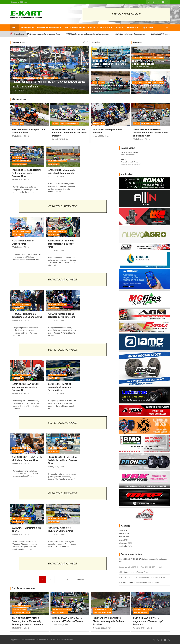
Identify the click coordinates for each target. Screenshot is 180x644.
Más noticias (19, 99)
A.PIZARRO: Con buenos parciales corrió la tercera (61, 315)
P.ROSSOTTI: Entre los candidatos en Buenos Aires (27, 315)
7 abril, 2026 (57, 625)
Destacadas (18, 42)
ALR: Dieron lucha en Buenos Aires (143, 34)
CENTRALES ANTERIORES (21, 606)
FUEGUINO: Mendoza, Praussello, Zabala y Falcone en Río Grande (110, 63)
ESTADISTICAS (133, 28)
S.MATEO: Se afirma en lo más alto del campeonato (101, 34)
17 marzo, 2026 (139, 628)
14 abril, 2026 (17, 628)
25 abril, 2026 (98, 136)
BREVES (15, 124)
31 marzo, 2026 (99, 628)
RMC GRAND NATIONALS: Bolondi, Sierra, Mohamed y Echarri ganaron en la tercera (27, 621)
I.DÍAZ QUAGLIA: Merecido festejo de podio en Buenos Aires (62, 460)
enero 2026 (124, 540)
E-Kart (27, 90)
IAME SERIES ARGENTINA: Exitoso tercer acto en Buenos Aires (47, 34)
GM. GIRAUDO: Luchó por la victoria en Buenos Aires (27, 459)
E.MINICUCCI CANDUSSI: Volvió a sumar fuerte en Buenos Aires (25, 387)
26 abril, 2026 (57, 139)
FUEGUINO (96, 58)
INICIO (15, 28)
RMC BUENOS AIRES (74, 28)
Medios (96, 42)
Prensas (137, 42)
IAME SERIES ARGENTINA (48, 28)
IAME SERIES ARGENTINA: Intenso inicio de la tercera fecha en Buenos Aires (150, 133)
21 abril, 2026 (97, 67)
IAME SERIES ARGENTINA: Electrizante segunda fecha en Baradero (109, 621)
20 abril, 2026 (97, 91)
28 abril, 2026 (18, 90)
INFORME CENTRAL (51, 78)
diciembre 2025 (125, 543)
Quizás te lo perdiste (23, 588)
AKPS (95, 82)
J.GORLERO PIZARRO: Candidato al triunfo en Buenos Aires (60, 387)
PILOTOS (119, 28)
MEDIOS (105, 58)
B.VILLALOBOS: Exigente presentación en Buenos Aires (61, 244)
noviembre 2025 (126, 546)
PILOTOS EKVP (158, 58)
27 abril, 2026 (137, 67)
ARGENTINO (26, 28)
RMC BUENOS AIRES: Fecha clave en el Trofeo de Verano (68, 620)
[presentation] (84, 42)
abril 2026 (123, 531)
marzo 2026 (124, 534)
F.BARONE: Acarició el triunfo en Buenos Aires (60, 529)
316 (67, 579)
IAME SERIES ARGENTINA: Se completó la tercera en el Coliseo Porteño (70, 133)
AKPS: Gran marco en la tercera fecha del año (109, 87)
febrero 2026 (124, 537)
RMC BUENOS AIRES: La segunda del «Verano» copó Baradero (148, 621)
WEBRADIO (151, 28)
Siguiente (80, 579)
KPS (22, 124)
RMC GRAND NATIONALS (99, 28)
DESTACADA (17, 78)
